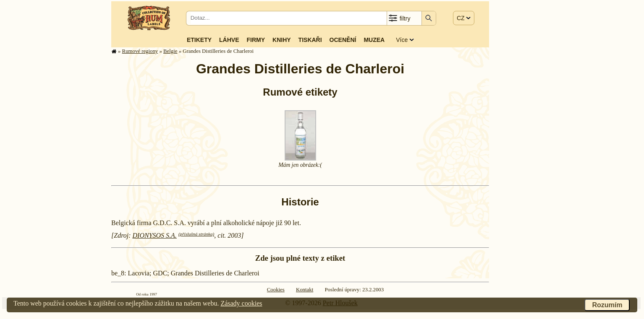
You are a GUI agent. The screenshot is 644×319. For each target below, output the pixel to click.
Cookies (276, 290)
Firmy (256, 40)
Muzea (374, 40)
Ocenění (343, 40)
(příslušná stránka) (196, 234)
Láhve (229, 40)
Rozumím (607, 305)
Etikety (199, 40)
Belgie (170, 51)
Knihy (282, 40)
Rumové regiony (140, 51)
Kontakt (305, 290)
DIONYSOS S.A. (155, 235)
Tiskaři (310, 40)
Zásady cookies (241, 303)
